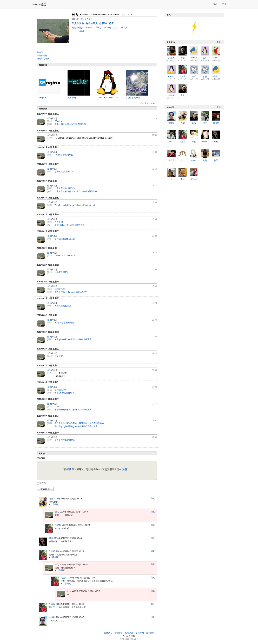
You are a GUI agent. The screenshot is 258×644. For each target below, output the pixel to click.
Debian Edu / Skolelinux (107, 98)
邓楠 (51, 538)
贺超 (205, 160)
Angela (216, 58)
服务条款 (129, 633)
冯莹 (51, 499)
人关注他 (78, 23)
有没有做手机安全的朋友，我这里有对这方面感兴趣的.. (80, 423)
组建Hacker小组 (62, 225)
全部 (219, 42)
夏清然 (216, 123)
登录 (215, 4)
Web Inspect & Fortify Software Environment (75, 205)
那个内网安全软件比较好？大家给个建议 (73, 410)
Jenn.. (171, 142)
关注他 (40, 52)
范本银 (194, 179)
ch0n (194, 160)
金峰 (183, 179)
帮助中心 (119, 633)
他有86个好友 (107, 23)
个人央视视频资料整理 (65, 440)
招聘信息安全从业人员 (65, 239)
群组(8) (108, 28)
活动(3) (116, 28)
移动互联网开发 (133, 98)
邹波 (194, 142)
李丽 (205, 77)
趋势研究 (59, 356)
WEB (57, 407)
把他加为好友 (43, 59)
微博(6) (81, 28)
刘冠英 (171, 58)
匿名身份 (43, 483)
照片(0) (100, 28)
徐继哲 (52, 617)
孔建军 (58, 525)
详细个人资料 (87, 19)
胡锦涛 (171, 95)
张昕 (194, 77)
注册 (224, 4)
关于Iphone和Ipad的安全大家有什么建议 (73, 339)
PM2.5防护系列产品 (64, 155)
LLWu (205, 142)
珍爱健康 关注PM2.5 (64, 172)
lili (171, 179)
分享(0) (81, 31)
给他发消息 (42, 55)
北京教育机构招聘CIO (65, 188)
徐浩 (183, 58)
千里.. (216, 77)
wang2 (194, 58)
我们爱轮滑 (60, 289)
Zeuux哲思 (39, 4)
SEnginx (42, 98)
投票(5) (124, 28)
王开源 (171, 160)
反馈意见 (108, 633)
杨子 (216, 160)
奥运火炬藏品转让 (63, 306)
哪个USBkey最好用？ (64, 393)
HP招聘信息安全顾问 (64, 323)
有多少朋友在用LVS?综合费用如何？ (71, 124)
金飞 (49, 118)
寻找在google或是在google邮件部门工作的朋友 (76, 426)
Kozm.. (171, 77)
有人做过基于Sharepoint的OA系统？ (71, 292)
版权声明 (140, 633)
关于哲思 (150, 633)
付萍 (205, 123)
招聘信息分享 (61, 390)
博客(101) (90, 28)
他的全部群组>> (148, 103)
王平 (205, 58)
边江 (183, 160)
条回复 (55, 504)
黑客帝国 (72, 98)
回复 (153, 498)
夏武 (183, 95)
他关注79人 (92, 23)
